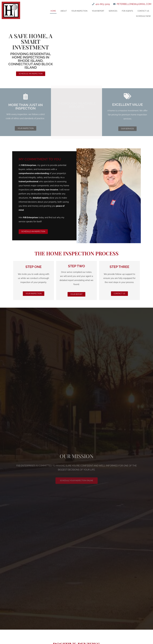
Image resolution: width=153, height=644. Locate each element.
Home (53, 11)
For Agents (127, 11)
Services (113, 11)
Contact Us (143, 11)
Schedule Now (143, 16)
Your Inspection (79, 11)
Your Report (98, 11)
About (64, 11)
